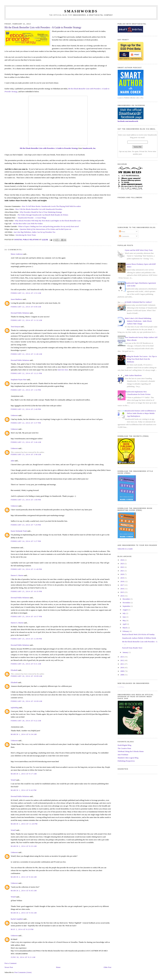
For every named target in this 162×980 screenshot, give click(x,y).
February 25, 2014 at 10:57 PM (26, 616)
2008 (122, 675)
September (127, 606)
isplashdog (15, 708)
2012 (122, 660)
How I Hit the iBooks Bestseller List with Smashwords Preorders (39, 209)
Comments (124, 236)
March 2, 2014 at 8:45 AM (24, 891)
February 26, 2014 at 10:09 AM (27, 676)
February (126, 631)
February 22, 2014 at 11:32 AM (26, 320)
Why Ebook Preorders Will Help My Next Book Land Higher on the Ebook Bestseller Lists (48, 221)
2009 (122, 671)
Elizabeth (14, 670)
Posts (122, 232)
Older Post (107, 967)
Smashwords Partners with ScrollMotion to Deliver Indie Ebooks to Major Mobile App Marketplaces (140, 413)
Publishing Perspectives (126, 761)
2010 (122, 668)
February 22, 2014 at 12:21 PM (26, 373)
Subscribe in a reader (125, 549)
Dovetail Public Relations (20, 313)
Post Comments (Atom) (23, 972)
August (125, 610)
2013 (122, 657)
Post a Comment (10, 963)
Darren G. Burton (17, 575)
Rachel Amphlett (17, 919)
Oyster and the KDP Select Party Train (139, 250)
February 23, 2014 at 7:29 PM (26, 525)
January (126, 652)
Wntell (13, 780)
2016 (122, 589)
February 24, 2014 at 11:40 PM (26, 569)
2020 (122, 574)
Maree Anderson (17, 254)
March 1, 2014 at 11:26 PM (24, 824)
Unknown (14, 415)
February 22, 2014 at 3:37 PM (26, 423)
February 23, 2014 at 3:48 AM (26, 454)
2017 (122, 585)
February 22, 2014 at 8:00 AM (26, 307)
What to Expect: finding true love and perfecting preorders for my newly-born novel (48, 226)
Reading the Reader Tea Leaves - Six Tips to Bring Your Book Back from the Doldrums (141, 359)
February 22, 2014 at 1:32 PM (26, 390)
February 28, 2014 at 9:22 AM (26, 721)
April (125, 624)
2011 (122, 664)
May (124, 620)
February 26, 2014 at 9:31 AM (26, 664)
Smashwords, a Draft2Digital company (93, 15)
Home (58, 967)
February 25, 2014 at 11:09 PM (26, 639)
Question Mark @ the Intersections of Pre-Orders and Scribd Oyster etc (46, 229)
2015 (122, 592)
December (126, 599)
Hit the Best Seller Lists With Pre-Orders (28, 224)
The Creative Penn (124, 748)
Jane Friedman (123, 755)
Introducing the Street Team (26, 235)
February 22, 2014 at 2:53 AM (26, 293)
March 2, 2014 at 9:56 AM (24, 913)
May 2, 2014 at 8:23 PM (22, 929)
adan (12, 461)
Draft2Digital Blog (125, 745)
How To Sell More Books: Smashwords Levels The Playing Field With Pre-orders (51, 206)
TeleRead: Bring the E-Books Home (131, 751)
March (125, 628)
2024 (122, 560)
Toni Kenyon (15, 327)
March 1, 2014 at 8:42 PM (24, 790)
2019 (122, 578)
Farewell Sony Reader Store (132, 648)
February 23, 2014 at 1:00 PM (26, 500)
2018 (122, 581)
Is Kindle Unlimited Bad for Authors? (138, 302)
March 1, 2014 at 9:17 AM (24, 774)
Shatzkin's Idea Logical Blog (128, 758)
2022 (122, 567)
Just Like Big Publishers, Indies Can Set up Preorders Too (35, 232)
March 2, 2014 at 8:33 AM (24, 846)
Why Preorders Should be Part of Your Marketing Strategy (41, 212)
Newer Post (9, 967)
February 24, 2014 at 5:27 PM (26, 541)
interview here (63, 370)
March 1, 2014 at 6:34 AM (24, 734)
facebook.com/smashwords (128, 121)
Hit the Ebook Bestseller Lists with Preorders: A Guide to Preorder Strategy (49, 148)
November (127, 603)
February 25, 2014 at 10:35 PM (26, 591)
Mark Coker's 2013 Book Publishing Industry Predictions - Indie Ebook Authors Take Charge (138, 321)
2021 (122, 571)
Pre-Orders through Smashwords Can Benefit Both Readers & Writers (43, 215)
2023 (122, 564)
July (124, 613)
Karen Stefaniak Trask (19, 531)
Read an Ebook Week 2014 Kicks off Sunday (138, 634)
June (124, 617)
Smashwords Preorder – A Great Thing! (32, 218)
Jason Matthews (17, 299)
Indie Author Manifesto (133, 375)
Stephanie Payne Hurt (19, 380)
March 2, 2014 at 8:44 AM (24, 877)
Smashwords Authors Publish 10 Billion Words (139, 638)
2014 (122, 596)
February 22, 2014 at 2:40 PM (26, 409)
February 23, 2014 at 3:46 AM (26, 442)
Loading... (121, 687)
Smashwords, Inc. (89, 148)
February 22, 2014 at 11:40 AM (26, 354)
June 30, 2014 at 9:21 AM (23, 957)
